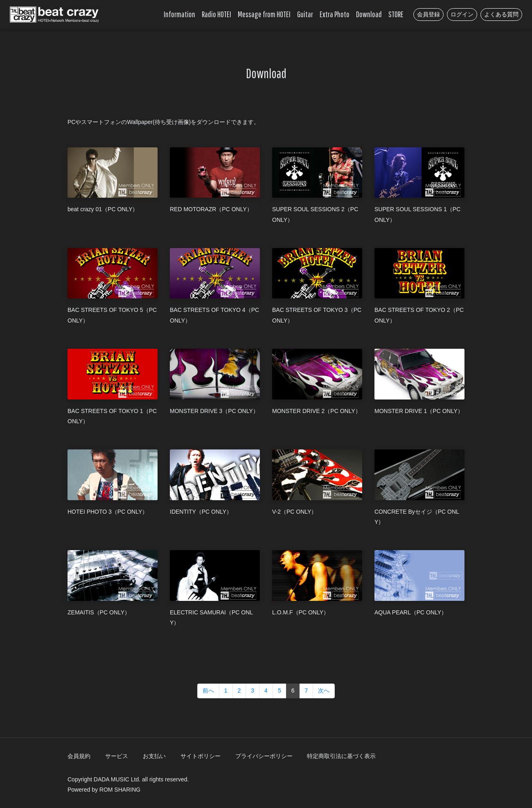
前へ (208, 691)
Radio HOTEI (216, 14)
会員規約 (79, 756)
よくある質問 (501, 14)
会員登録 (428, 14)
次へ (324, 691)
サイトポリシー (201, 756)
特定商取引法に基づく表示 (341, 756)
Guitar (305, 14)
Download (369, 14)
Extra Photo (335, 14)
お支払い (154, 756)
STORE (396, 14)
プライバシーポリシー (264, 756)
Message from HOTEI (264, 14)
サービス (117, 756)
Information (179, 14)
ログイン (462, 14)
